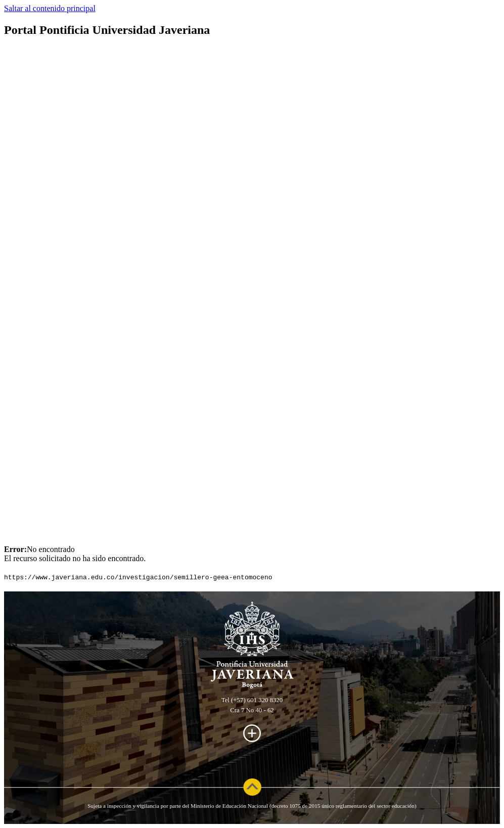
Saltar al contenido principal (50, 8)
